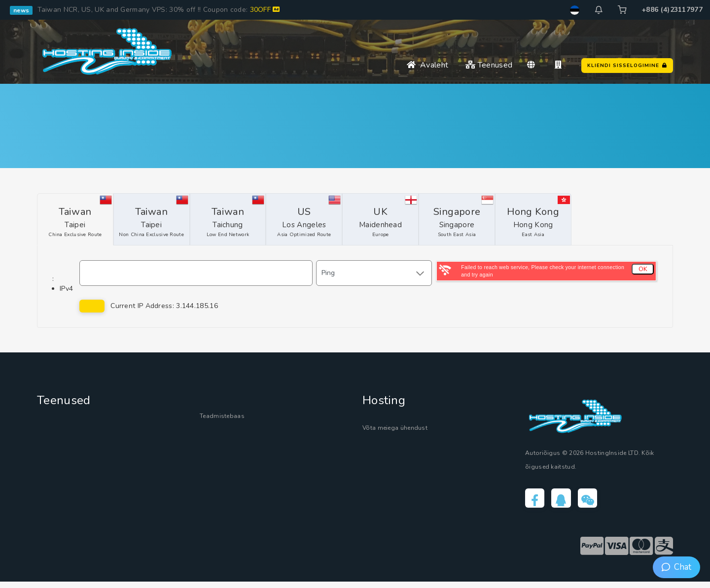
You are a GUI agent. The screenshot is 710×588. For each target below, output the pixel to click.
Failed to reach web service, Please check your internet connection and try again (543, 271)
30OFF (265, 10)
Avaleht (427, 65)
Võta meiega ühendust (409, 429)
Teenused (489, 65)
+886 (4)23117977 (672, 10)
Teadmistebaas (231, 417)
